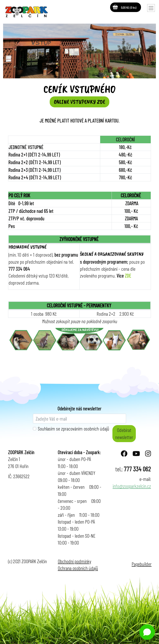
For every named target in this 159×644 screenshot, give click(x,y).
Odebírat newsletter (124, 434)
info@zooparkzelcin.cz (132, 486)
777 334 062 (137, 469)
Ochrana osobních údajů (78, 568)
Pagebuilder (142, 564)
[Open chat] (147, 632)
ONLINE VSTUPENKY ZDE (79, 102)
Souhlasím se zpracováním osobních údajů (73, 429)
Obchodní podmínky (74, 561)
